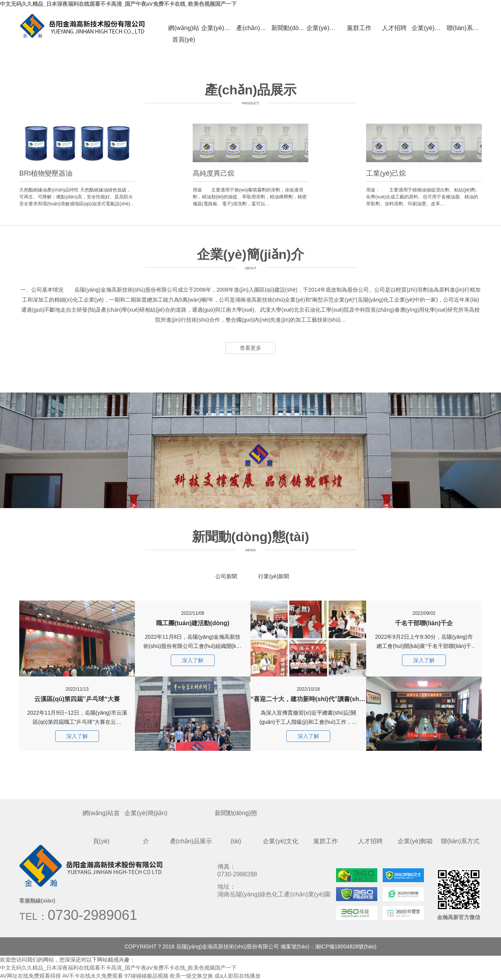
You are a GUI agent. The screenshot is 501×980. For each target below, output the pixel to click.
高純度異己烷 (214, 173)
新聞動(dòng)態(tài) (289, 28)
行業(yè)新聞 (274, 576)
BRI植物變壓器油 (46, 173)
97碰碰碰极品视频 (146, 976)
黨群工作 (359, 28)
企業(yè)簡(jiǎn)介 (219, 28)
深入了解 (77, 736)
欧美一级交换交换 (192, 976)
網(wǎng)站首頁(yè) (184, 29)
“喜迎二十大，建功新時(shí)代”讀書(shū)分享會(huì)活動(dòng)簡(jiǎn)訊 (308, 689)
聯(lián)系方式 (464, 28)
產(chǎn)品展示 (254, 28)
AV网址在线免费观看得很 (30, 976)
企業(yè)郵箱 (429, 28)
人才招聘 (394, 28)
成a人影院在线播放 (237, 976)
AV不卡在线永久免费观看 (93, 976)
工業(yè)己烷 (386, 173)
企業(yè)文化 (324, 28)
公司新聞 (226, 576)
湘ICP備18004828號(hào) (346, 946)
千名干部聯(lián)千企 (424, 613)
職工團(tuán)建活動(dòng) (193, 613)
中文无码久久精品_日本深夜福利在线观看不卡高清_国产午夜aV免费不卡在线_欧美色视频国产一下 (118, 4)
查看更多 (250, 348)
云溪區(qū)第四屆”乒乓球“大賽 (77, 689)
